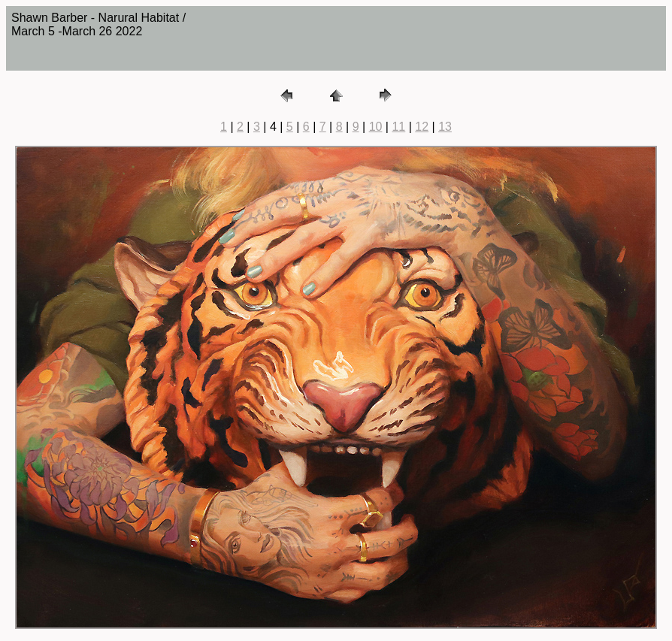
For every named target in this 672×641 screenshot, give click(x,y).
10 (376, 127)
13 (445, 127)
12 (422, 127)
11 (398, 127)
